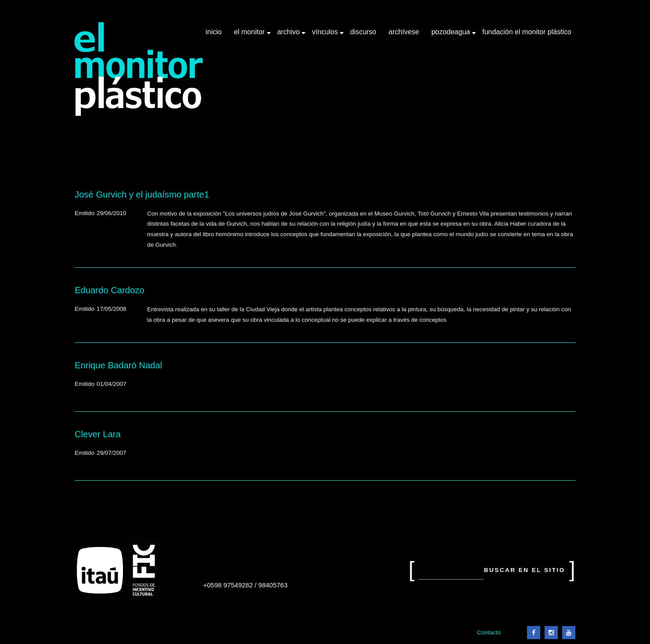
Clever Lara (98, 434)
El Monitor (250, 35)
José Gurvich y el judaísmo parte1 (142, 194)
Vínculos (326, 35)
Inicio (213, 32)
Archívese (404, 32)
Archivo (289, 35)
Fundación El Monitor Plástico (527, 32)
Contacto (489, 632)
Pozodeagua (451, 35)
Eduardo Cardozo (110, 290)
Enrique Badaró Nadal (118, 365)
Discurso (363, 32)
